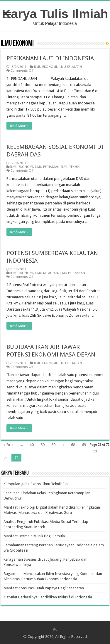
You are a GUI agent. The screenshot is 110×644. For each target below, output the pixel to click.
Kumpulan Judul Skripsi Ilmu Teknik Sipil (37, 484)
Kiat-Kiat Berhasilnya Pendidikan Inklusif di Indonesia (48, 597)
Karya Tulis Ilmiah (55, 14)
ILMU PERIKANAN (72, 273)
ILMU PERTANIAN (47, 167)
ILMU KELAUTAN (70, 67)
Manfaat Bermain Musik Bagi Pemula (34, 536)
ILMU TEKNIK (70, 167)
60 (53, 445)
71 (6, 458)
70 (95, 451)
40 (32, 445)
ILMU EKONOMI (45, 67)
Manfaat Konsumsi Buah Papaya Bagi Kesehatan (44, 588)
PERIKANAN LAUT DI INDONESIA (50, 58)
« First (9, 445)
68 (73, 445)
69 (84, 445)
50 (43, 445)
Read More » (19, 126)
